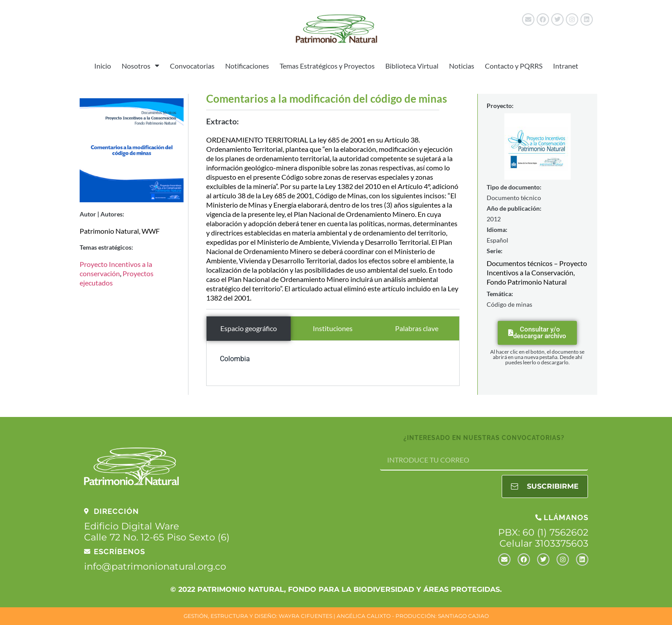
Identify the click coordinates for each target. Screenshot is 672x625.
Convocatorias (192, 66)
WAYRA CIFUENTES (305, 616)
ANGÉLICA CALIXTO (364, 616)
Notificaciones (247, 66)
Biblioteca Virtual (412, 66)
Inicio (103, 66)
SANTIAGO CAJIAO (463, 616)
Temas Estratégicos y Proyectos (327, 66)
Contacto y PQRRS (514, 66)
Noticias (462, 66)
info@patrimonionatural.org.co (155, 566)
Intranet (566, 66)
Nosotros (140, 66)
